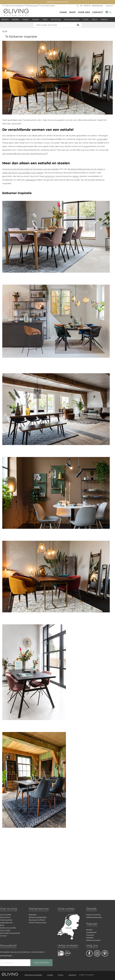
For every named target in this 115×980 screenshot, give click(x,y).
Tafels (45, 19)
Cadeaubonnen (6, 923)
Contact (98, 12)
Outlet (86, 19)
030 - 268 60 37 (85, 6)
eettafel (21, 139)
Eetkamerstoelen (93, 940)
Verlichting (56, 19)
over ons (84, 12)
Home (63, 12)
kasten (76, 176)
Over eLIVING (6, 915)
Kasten (26, 19)
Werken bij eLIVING (8, 928)
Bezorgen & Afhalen (37, 920)
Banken (5, 19)
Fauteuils (90, 935)
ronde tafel (102, 139)
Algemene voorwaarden (33, 975)
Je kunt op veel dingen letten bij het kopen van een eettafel (31, 169)
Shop (72, 12)
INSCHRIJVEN (41, 963)
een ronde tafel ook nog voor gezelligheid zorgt (25, 154)
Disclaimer (72, 975)
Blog (2, 925)
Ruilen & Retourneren (38, 923)
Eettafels (90, 938)
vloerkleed (30, 180)
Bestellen (33, 915)
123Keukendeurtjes (94, 917)
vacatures (109, 6)
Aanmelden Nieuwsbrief (10, 933)
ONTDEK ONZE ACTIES (58, 2)
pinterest (105, 953)
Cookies (50, 975)
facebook (89, 953)
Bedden (16, 19)
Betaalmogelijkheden (38, 917)
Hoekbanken (91, 932)
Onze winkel (5, 930)
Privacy (61, 975)
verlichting (50, 176)
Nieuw (95, 19)
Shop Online (5, 917)
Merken (104, 19)
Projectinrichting (93, 915)
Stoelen (36, 19)
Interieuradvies (6, 920)
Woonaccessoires (72, 19)
